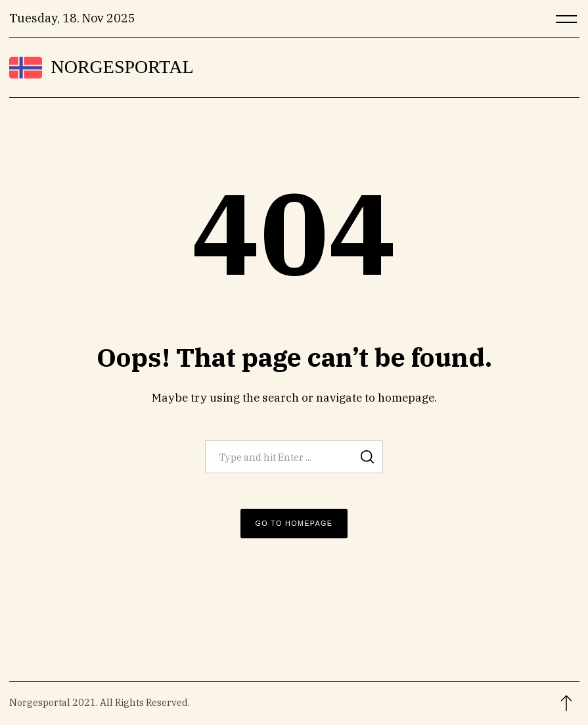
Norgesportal (123, 67)
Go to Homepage (294, 523)
